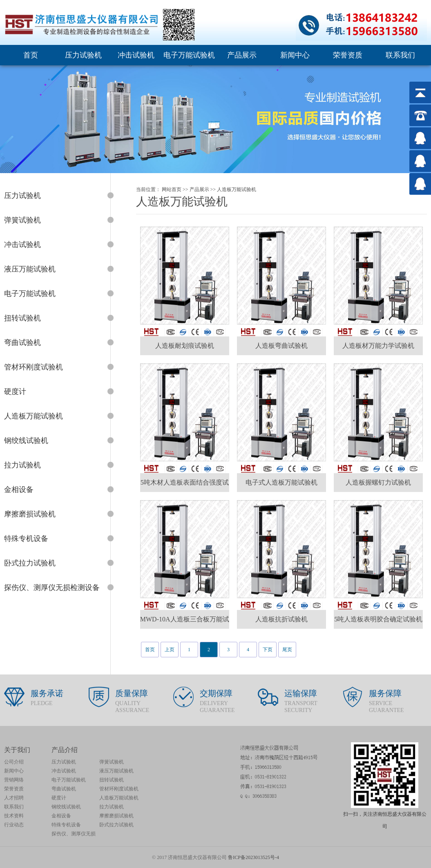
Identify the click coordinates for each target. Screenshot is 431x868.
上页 (170, 650)
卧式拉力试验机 (116, 825)
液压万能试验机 (116, 771)
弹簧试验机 (112, 762)
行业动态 (14, 825)
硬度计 (59, 798)
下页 (268, 650)
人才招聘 (14, 798)
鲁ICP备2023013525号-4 (253, 857)
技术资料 (14, 816)
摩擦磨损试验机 (116, 816)
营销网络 (14, 780)
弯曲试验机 (64, 789)
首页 (31, 55)
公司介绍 (14, 762)
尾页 (287, 650)
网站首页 (172, 189)
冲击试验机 (136, 55)
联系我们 (400, 55)
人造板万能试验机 (237, 189)
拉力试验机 (112, 807)
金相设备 (61, 816)
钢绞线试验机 (66, 807)
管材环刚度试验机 (119, 789)
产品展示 (242, 55)
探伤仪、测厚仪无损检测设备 (74, 835)
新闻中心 (295, 55)
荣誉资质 (348, 55)
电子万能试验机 (189, 55)
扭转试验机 (112, 780)
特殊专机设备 (66, 825)
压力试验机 (83, 55)
